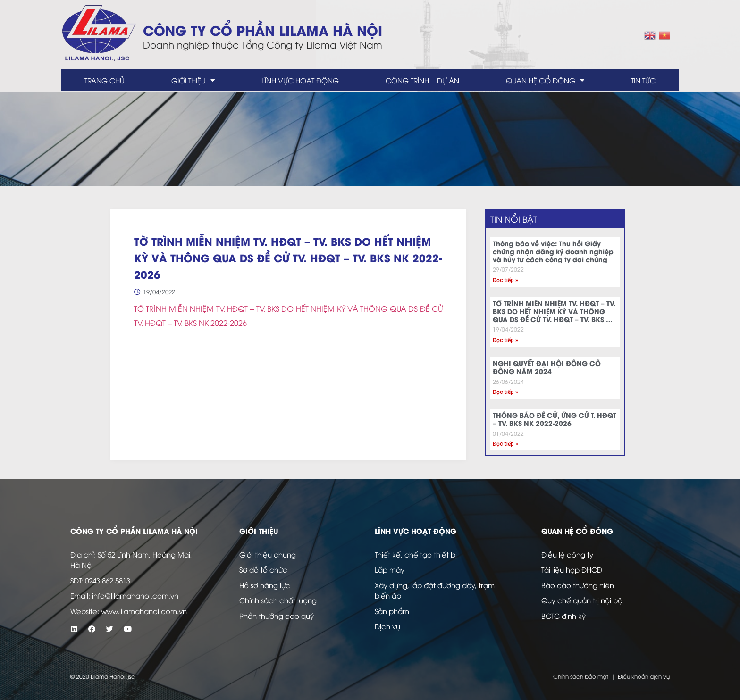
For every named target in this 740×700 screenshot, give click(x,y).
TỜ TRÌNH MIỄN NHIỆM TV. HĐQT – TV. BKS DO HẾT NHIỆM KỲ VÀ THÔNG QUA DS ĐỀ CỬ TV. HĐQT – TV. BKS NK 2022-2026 (554, 315)
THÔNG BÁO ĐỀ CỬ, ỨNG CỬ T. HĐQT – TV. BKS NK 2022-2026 (555, 419)
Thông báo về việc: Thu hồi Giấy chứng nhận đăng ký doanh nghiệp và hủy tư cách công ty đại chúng (553, 251)
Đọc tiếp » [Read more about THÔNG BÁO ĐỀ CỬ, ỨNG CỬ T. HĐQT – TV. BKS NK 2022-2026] (505, 444)
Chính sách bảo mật (581, 676)
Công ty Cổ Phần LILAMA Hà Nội (263, 29)
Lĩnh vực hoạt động (300, 80)
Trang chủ (105, 80)
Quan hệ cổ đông (545, 80)
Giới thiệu (193, 80)
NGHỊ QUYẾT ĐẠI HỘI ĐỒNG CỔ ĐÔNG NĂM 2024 (547, 367)
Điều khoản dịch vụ (644, 676)
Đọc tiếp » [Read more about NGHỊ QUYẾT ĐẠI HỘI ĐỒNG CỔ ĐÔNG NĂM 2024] (505, 392)
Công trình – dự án (422, 80)
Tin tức (643, 80)
